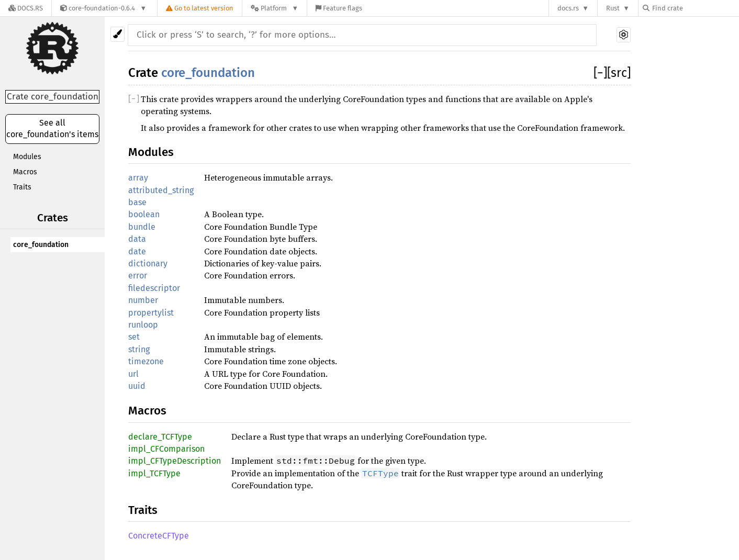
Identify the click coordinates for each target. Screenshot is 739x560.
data (137, 239)
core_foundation (41, 245)
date (137, 251)
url (133, 374)
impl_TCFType (154, 473)
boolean (144, 214)
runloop (143, 325)
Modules (27, 157)
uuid (137, 386)
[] (600, 73)
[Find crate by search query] (695, 8)
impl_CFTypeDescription (175, 461)
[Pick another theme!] (117, 34)
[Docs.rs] (26, 8)
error (138, 276)
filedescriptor (154, 288)
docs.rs (568, 8)
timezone (146, 361)
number (143, 300)
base (137, 202)
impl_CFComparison (166, 449)
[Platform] (275, 8)
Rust (613, 8)
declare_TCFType (160, 437)
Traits (22, 187)
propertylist (151, 313)
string (139, 349)
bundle (142, 227)
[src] (619, 73)
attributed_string (161, 190)
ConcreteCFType (159, 536)
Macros (25, 172)
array (138, 178)
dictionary (148, 264)
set (134, 337)
